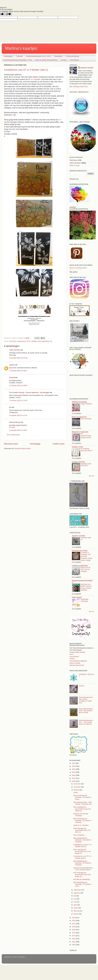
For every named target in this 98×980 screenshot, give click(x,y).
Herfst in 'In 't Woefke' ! (81, 825)
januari (76, 914)
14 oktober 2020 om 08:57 (18, 371)
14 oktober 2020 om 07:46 (18, 358)
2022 (74, 775)
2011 (74, 942)
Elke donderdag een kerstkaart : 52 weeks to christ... (82, 797)
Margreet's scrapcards (80, 432)
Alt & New (13, 341)
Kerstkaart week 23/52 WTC (86, 465)
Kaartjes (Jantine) (78, 462)
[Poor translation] (8, 14)
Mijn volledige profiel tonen (79, 86)
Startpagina (8, 56)
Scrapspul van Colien (80, 551)
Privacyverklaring (72, 56)
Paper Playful (77, 597)
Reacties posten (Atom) (23, 449)
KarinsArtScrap (15, 422)
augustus (77, 893)
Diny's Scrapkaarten (79, 417)
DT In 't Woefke (32, 341)
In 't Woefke (36, 79)
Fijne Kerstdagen (86, 419)
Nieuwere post (11, 444)
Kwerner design (75, 663)
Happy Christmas (86, 404)
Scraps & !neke (77, 447)
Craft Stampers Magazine (78, 661)
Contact (64, 60)
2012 (74, 939)
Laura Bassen (74, 657)
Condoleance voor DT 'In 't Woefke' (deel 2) (26, 70)
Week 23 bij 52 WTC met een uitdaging (86, 569)
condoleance (21, 341)
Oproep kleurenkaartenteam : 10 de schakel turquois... (83, 869)
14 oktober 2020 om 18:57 (18, 430)
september (78, 890)
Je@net (12, 365)
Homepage (35, 444)
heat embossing (43, 341)
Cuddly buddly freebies (77, 652)
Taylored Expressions (77, 665)
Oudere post (58, 444)
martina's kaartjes (87, 68)
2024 (74, 769)
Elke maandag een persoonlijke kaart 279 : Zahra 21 (82, 830)
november (77, 787)
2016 (74, 927)
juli (75, 896)
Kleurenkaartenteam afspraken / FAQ (18, 60)
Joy (51, 341)
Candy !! (82, 686)
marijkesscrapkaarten (80, 566)
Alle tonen (91, 476)
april (75, 905)
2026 (74, 763)
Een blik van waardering (82, 879)
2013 (74, 936)
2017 (74, 924)
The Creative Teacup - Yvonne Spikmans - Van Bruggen (29, 392)
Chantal (12, 377)
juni (75, 899)
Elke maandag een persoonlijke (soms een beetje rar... (82, 809)
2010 (74, 945)
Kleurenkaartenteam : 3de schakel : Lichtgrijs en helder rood (86, 700)
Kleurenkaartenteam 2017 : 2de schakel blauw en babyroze (86, 722)
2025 (74, 766)
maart (76, 908)
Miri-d (71, 654)
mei (75, 902)
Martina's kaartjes (21, 48)
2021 (74, 778)
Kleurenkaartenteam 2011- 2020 (38, 56)
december (77, 784)
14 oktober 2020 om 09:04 (18, 385)
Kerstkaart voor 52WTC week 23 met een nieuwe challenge (86, 587)
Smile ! (76, 792)
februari (77, 911)
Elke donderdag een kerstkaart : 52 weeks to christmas (82, 820)
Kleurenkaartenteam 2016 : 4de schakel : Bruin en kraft (86, 711)
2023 (74, 772)
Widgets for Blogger (75, 165)
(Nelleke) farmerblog (79, 402)
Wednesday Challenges (84, 600)
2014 (74, 933)
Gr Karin (12, 427)
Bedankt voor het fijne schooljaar (81, 815)
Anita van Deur (15, 350)
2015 (74, 930)
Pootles (72, 659)
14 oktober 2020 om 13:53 (18, 400)
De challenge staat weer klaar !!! (87, 450)
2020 (74, 781)
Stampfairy (58, 56)
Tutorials (19, 56)
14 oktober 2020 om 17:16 (18, 415)
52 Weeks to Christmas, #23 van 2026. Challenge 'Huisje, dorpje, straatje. (87, 556)
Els (10, 407)
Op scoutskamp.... (80, 835)
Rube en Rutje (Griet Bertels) (46, 60)
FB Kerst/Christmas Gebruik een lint (86, 436)
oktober (77, 790)
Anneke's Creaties (79, 536)
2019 (74, 918)
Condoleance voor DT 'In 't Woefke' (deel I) (82, 857)
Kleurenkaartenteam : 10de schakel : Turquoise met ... (83, 803)
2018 (74, 921)
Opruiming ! (75, 60)
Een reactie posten (13, 435)
